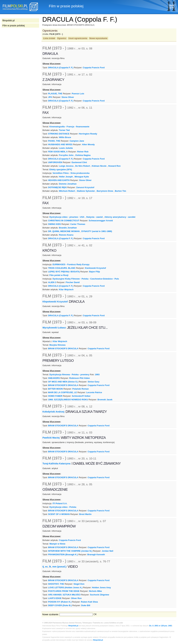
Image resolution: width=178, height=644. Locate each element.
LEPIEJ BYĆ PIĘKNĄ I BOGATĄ (64, 272)
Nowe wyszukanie (98, 38)
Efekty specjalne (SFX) (61, 169)
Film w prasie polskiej (14, 26)
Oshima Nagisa (83, 155)
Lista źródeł (49, 38)
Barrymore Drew (105, 191)
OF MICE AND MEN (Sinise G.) (63, 382)
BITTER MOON (56, 389)
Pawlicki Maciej (51, 438)
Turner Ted (64, 130)
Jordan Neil (107, 551)
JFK (50, 97)
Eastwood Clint (79, 162)
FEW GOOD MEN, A (58, 152)
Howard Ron (114, 166)
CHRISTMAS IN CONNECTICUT (64, 221)
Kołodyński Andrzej (53, 412)
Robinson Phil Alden (80, 378)
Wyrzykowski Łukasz (54, 327)
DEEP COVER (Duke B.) (60, 605)
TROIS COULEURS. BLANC (62, 268)
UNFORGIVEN (55, 162)
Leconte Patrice (94, 392)
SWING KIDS (55, 224)
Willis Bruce (65, 137)
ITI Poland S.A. (60, 503)
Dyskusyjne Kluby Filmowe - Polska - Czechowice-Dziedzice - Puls (86, 279)
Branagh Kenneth (96, 554)
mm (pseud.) (59, 566)
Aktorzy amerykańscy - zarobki (120, 217)
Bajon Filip (95, 272)
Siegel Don (79, 584)
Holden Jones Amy (101, 588)
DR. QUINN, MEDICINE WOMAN (64, 231)
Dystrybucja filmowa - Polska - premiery (69, 375)
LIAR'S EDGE (55, 598)
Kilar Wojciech (66, 289)
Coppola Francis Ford (94, 68)
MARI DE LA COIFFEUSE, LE (63, 392)
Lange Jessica (66, 166)
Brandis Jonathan (68, 228)
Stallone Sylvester (86, 191)
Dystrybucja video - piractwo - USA (67, 217)
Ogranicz (62, 38)
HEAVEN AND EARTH (59, 180)
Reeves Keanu (66, 235)
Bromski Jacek (105, 400)
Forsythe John (66, 155)
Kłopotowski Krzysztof (55, 302)
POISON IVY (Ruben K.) (60, 602)
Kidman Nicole (99, 166)
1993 (97, 375)
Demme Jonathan (68, 184)
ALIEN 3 (52, 282)
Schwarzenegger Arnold (101, 221)
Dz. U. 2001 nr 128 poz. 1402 (161, 626)
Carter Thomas (78, 224)
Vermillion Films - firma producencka (71, 173)
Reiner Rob (83, 152)
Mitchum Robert (67, 191)
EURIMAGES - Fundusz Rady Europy (71, 264)
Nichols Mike (95, 591)
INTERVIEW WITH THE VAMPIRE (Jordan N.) (70, 551)
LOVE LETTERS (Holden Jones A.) (65, 588)
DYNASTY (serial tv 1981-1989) (97, 231)
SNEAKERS (54, 378)
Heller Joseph (66, 177)
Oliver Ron (76, 598)
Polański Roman (81, 389)
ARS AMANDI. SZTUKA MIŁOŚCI (64, 595)
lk (50, 566)
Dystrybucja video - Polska (63, 507)
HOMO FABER (55, 396)
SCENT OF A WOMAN (59, 514)
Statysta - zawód (95, 217)
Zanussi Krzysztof (85, 187)
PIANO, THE (54, 141)
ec (47, 566)
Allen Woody (88, 144)
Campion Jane (77, 141)
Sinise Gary (93, 382)
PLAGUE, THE (55, 94)
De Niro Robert (83, 166)
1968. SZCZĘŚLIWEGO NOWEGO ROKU (68, 400)
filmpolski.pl (73, 626)
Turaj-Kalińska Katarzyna (56, 464)
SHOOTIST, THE (56, 584)
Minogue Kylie (82, 177)
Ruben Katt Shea (89, 602)
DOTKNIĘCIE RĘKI (57, 187)
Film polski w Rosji (59, 275)
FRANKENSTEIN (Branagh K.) (63, 554)
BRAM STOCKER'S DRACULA (63, 349)
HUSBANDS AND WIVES (60, 144)
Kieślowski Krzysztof (95, 268)
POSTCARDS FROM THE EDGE (64, 591)
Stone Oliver (68, 97)
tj (43, 566)
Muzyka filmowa (57, 345)
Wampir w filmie (57, 544)
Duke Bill (86, 605)
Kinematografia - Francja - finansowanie (69, 127)
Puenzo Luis (78, 94)
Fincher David (73, 282)
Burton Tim (120, 191)
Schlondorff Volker (81, 396)
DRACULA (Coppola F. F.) (61, 68)
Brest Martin (85, 514)
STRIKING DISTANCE (59, 134)
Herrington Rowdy (88, 134)
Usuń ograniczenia (78, 38)
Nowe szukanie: (51, 614)
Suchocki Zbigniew (99, 595)
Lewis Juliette (66, 148)
